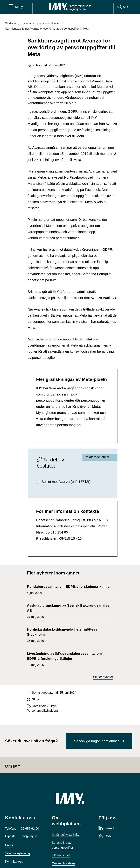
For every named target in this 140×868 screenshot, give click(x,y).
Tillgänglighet (61, 855)
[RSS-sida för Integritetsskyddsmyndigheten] (105, 836)
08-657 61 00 (30, 829)
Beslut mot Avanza (65, 482)
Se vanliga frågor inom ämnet (96, 741)
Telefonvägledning (17, 853)
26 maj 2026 (70, 635)
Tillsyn (52, 706)
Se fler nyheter (103, 677)
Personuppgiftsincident (42, 711)
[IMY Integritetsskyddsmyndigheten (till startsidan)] (70, 7)
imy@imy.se (29, 836)
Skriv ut (37, 699)
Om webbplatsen (63, 863)
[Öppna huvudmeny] (16, 7)
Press (9, 845)
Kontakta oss (14, 862)
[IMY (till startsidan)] (70, 799)
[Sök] (123, 7)
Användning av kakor (66, 835)
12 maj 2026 (70, 659)
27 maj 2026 (70, 611)
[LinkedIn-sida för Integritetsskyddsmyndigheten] (107, 829)
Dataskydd (39, 706)
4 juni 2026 (69, 589)
